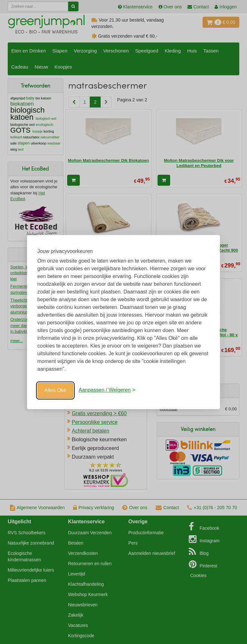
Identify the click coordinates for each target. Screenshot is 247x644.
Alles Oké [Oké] (55, 390)
